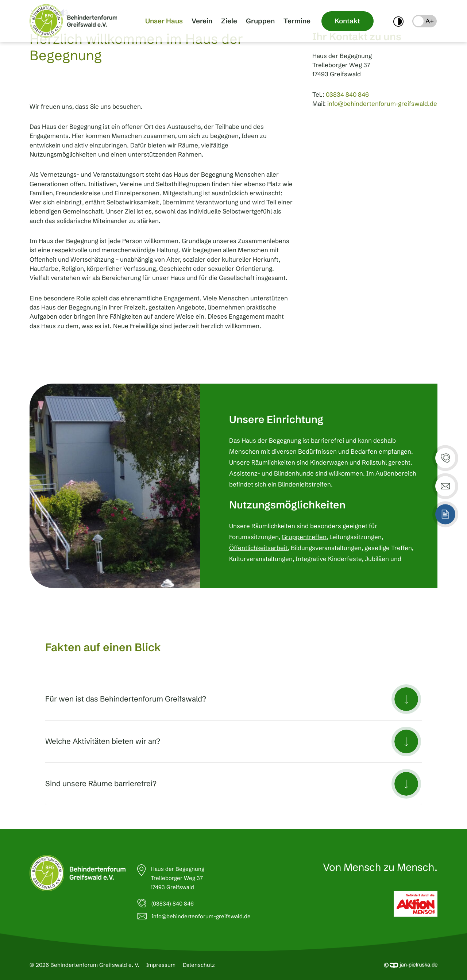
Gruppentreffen (304, 537)
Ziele (229, 21)
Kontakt (347, 21)
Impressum (161, 965)
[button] (424, 21)
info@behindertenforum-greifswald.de (382, 104)
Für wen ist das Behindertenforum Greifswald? (126, 699)
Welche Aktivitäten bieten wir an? (103, 741)
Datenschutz (199, 965)
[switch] (398, 21)
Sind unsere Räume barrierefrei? (101, 783)
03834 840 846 (347, 95)
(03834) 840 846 (173, 904)
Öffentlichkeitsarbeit (258, 548)
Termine (297, 21)
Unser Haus (164, 21)
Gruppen (260, 21)
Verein (202, 21)
